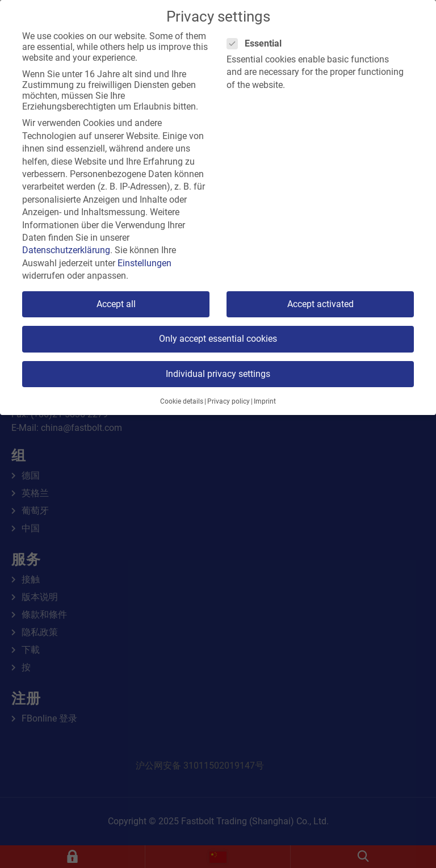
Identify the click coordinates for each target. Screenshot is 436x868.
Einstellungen (144, 263)
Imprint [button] (265, 401)
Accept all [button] (116, 304)
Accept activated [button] (320, 304)
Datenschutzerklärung (66, 250)
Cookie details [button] (182, 401)
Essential (258, 43)
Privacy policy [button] (229, 401)
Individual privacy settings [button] (218, 374)
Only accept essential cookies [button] (218, 339)
